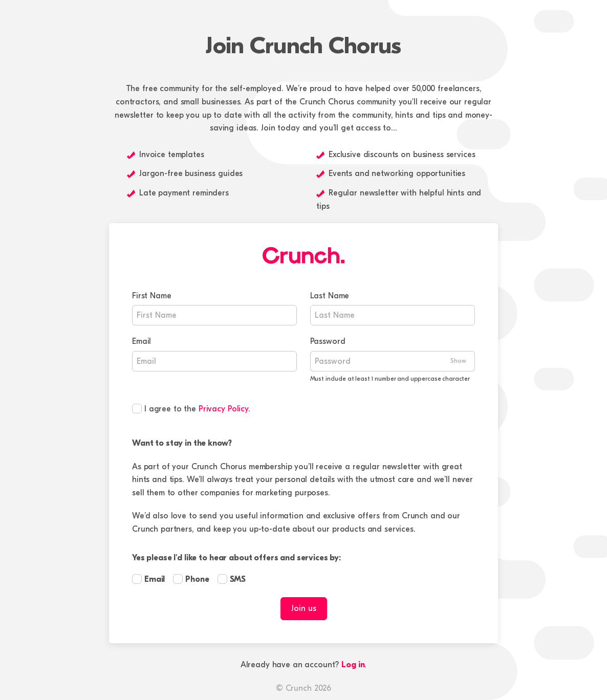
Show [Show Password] (458, 361)
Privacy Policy (223, 409)
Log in (353, 665)
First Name (152, 296)
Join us (304, 608)
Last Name (330, 296)
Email (142, 341)
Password (328, 341)
